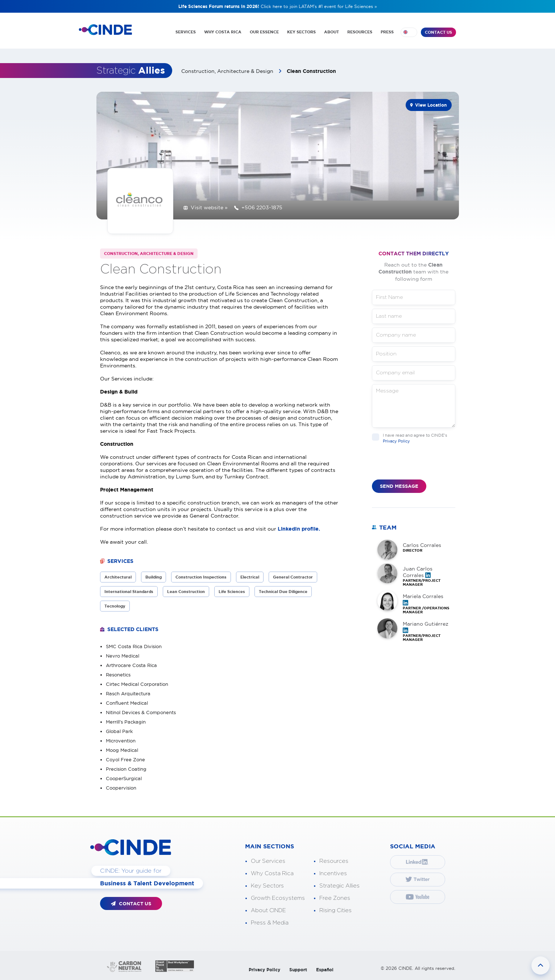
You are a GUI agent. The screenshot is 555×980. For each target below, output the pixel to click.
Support (298, 970)
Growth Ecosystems (278, 898)
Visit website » (209, 207)
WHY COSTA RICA (223, 32)
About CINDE (268, 911)
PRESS (387, 32)
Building (154, 577)
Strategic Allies (339, 886)
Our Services (268, 861)
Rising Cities (336, 911)
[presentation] (427, 465)
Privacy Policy (396, 441)
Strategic (131, 71)
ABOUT (332, 32)
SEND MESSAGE (399, 486)
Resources (334, 861)
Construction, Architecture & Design (228, 71)
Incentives (333, 874)
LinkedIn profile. (299, 529)
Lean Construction (186, 592)
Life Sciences (232, 592)
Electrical (250, 577)
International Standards (129, 592)
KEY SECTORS (301, 32)
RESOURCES (360, 32)
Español (325, 970)
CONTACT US (438, 32)
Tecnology (115, 606)
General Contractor (293, 577)
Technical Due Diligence (283, 592)
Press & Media (270, 923)
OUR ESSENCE (264, 32)
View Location (431, 105)
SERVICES (186, 32)
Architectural (118, 577)
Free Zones (335, 898)
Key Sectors (267, 886)
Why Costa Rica (272, 874)
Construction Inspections (201, 577)
